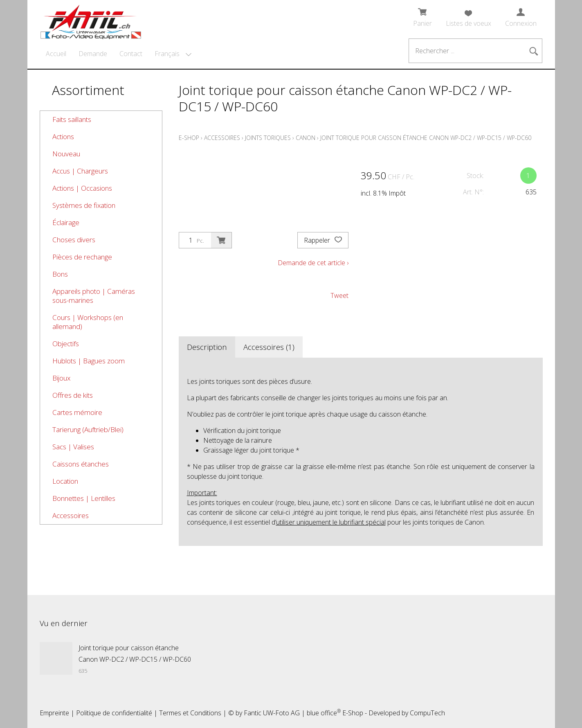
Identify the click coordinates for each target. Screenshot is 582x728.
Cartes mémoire (77, 412)
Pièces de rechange (82, 257)
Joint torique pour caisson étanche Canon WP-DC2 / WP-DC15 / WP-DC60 (426, 138)
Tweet (339, 295)
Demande (93, 54)
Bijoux (61, 378)
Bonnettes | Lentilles (84, 498)
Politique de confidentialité (114, 713)
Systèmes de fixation (84, 205)
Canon (306, 138)
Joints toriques (268, 138)
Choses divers (74, 240)
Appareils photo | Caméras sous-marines (94, 296)
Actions (63, 136)
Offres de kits (73, 395)
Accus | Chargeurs (80, 171)
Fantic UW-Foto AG (272, 713)
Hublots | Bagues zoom (89, 361)
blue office (324, 713)
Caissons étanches (81, 464)
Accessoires (71, 515)
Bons (60, 274)
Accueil (56, 54)
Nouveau (66, 154)
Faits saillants (72, 119)
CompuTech (427, 713)
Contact (131, 54)
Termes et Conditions (190, 713)
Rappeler (323, 240)
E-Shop (189, 138)
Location (65, 481)
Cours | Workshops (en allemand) (88, 322)
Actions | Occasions (82, 188)
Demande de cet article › (313, 263)
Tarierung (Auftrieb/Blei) (88, 429)
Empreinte (54, 713)
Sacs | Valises (73, 447)
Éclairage (66, 222)
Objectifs (66, 344)
